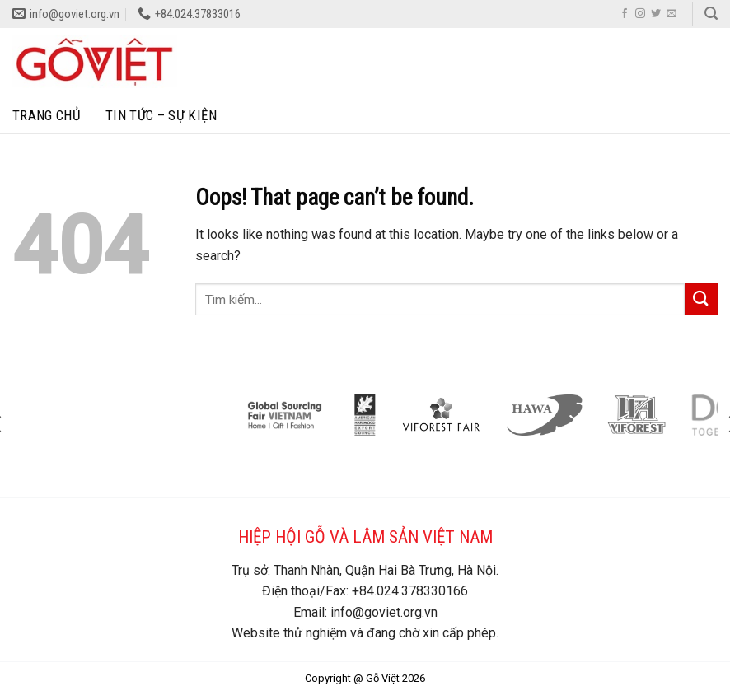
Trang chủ (47, 115)
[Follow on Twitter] (656, 14)
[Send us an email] (672, 14)
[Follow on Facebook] (625, 14)
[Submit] (701, 299)
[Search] (711, 14)
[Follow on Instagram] (640, 14)
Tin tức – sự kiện (161, 115)
